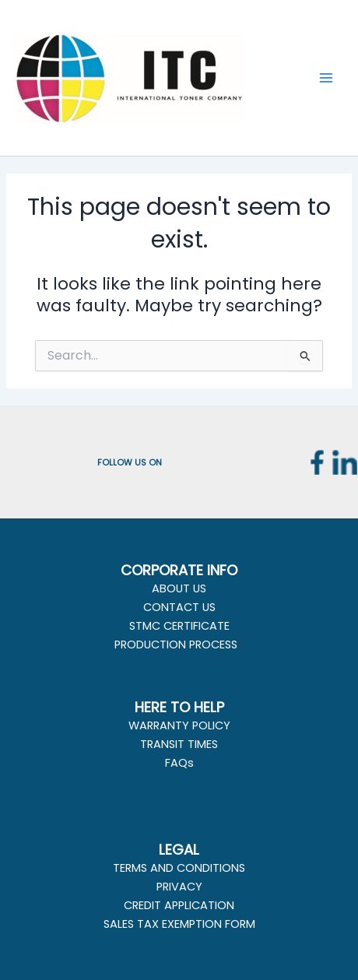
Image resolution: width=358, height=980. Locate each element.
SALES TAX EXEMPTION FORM (179, 924)
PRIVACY (179, 887)
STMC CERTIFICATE (179, 626)
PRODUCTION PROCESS (176, 645)
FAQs (179, 763)
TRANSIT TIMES (179, 744)
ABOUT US (179, 588)
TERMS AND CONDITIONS (179, 868)
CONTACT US (179, 607)
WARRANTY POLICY (179, 725)
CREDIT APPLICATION (179, 905)
